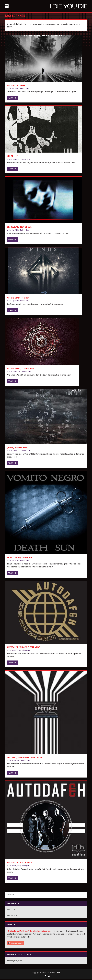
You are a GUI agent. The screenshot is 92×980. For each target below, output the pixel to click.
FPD (58, 974)
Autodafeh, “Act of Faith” (20, 864)
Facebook (12, 917)
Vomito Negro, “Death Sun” (20, 559)
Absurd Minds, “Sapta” (18, 299)
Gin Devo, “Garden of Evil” (20, 228)
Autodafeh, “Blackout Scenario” (23, 648)
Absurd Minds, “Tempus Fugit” (22, 370)
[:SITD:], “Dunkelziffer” (18, 449)
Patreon (35, 935)
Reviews (23, 90)
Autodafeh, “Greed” (17, 87)
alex (10, 90)
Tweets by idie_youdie (15, 962)
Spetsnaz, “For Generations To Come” (26, 759)
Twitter (11, 910)
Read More (12, 99)
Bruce (11, 160)
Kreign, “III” (12, 157)
